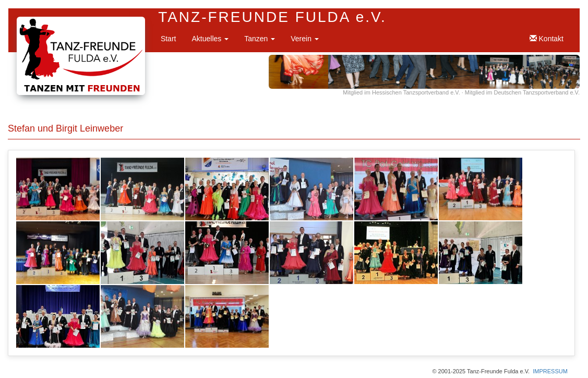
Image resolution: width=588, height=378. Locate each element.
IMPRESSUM (550, 371)
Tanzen (260, 39)
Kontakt (547, 39)
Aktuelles (210, 39)
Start (169, 39)
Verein (305, 39)
